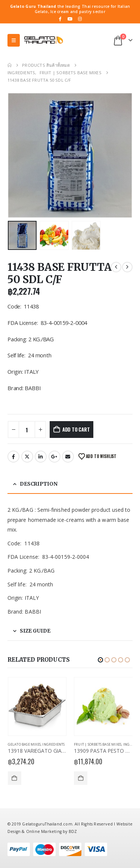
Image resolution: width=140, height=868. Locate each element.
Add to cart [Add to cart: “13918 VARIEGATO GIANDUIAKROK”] (15, 778)
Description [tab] (39, 484)
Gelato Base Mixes (24, 744)
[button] (14, 40)
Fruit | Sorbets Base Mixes (98, 744)
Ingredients (53, 744)
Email (68, 457)
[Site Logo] (43, 40)
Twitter (27, 457)
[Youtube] (70, 19)
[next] (127, 267)
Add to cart (76, 429)
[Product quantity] (27, 430)
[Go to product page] (37, 707)
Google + (55, 457)
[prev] (116, 267)
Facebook (13, 457)
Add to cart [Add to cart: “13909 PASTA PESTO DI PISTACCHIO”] (81, 778)
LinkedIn (41, 457)
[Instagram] (80, 19)
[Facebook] (60, 19)
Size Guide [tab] (35, 631)
